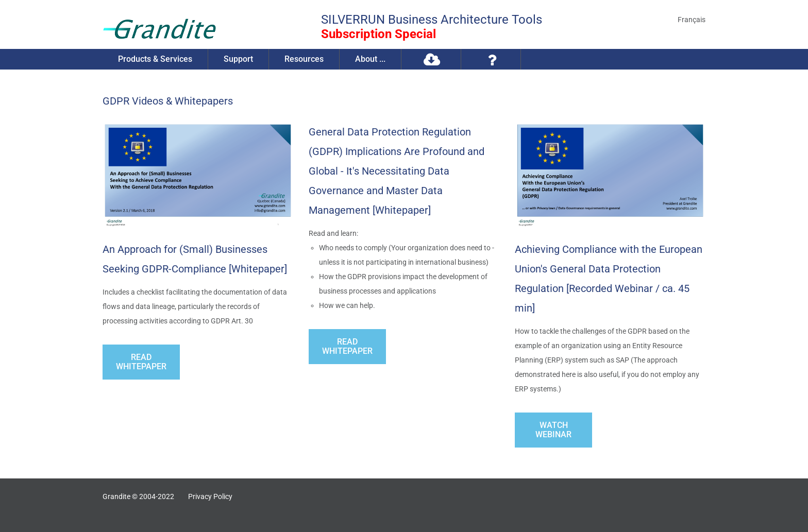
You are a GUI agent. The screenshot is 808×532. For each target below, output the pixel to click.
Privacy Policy (210, 496)
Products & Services (155, 59)
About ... (370, 59)
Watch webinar (553, 430)
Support (238, 59)
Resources (304, 59)
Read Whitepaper (141, 362)
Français (692, 20)
